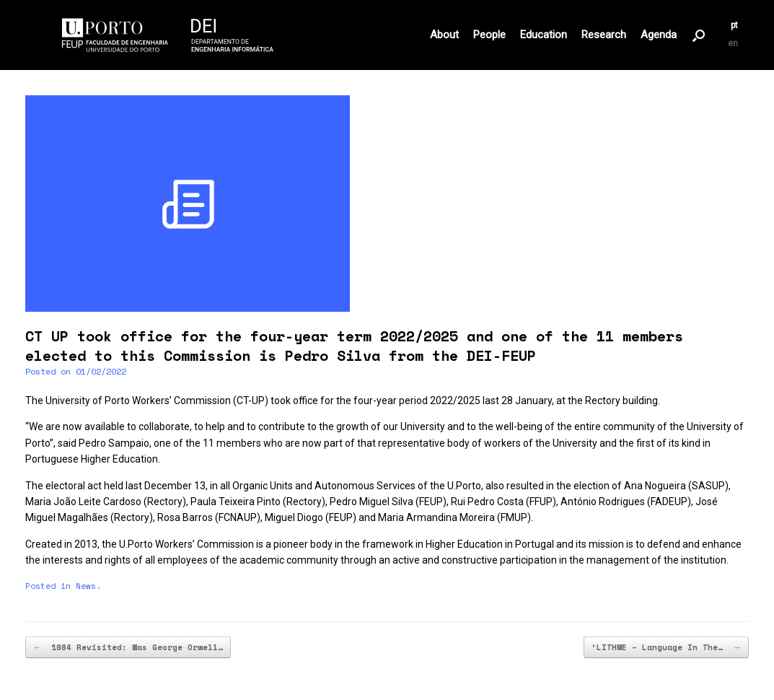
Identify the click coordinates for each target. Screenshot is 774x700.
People (489, 35)
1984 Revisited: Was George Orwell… (128, 648)
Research (604, 35)
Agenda (659, 35)
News (86, 586)
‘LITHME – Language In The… (666, 648)
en (733, 43)
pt (734, 25)
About (444, 35)
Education (544, 35)
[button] (699, 35)
